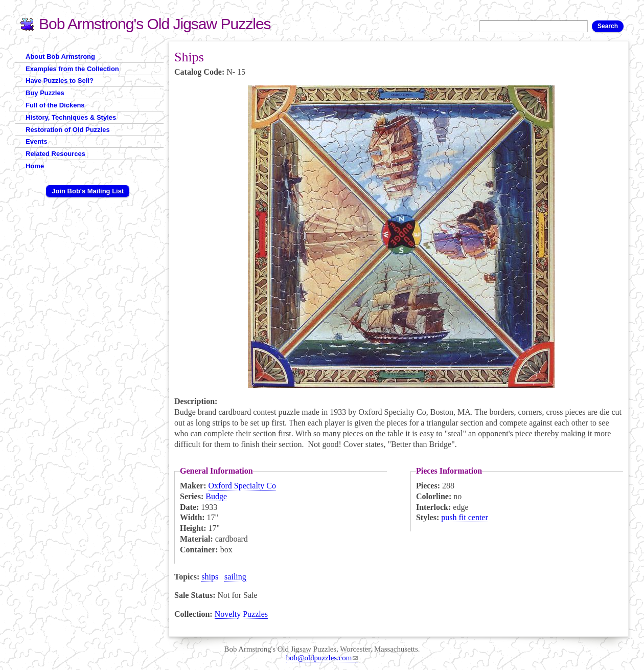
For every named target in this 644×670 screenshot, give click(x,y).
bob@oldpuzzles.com (322, 658)
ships (210, 577)
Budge (216, 496)
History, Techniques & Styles (71, 117)
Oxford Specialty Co (242, 486)
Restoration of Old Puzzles (68, 130)
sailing (235, 577)
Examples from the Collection (72, 69)
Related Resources (55, 154)
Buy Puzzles (45, 93)
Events (37, 141)
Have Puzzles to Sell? (60, 81)
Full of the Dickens (55, 105)
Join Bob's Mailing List (88, 191)
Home (35, 166)
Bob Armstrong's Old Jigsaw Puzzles (155, 24)
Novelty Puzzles (241, 614)
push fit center (465, 517)
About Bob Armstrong (60, 57)
